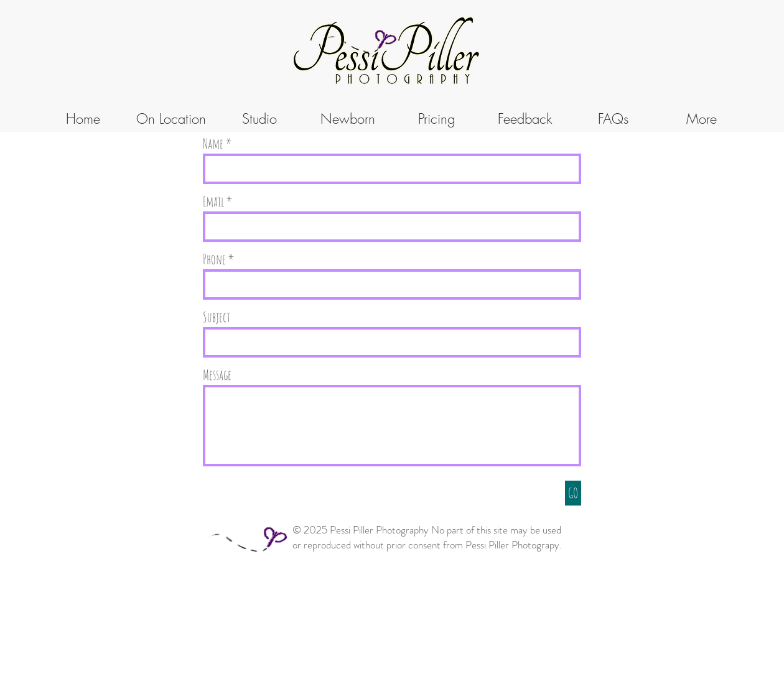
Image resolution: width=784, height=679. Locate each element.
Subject (217, 317)
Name (213, 144)
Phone (214, 259)
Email (213, 201)
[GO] (573, 493)
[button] (259, 119)
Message (217, 375)
